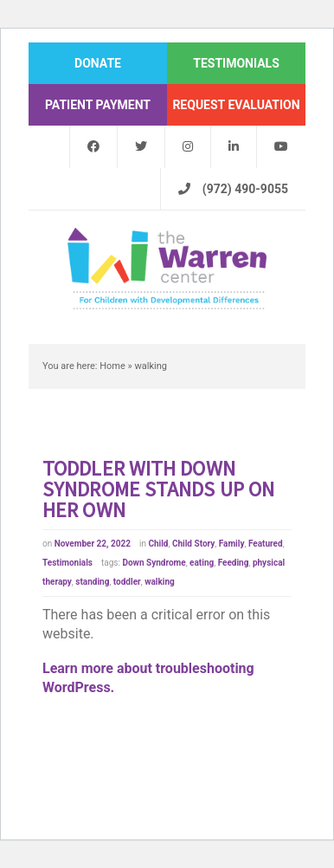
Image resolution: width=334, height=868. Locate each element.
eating (202, 563)
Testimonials (67, 563)
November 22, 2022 (93, 544)
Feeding (234, 563)
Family (232, 544)
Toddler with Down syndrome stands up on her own (158, 489)
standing (92, 582)
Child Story (193, 544)
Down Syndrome (154, 563)
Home (112, 366)
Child (158, 544)
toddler (127, 582)
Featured (266, 544)
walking (160, 582)
